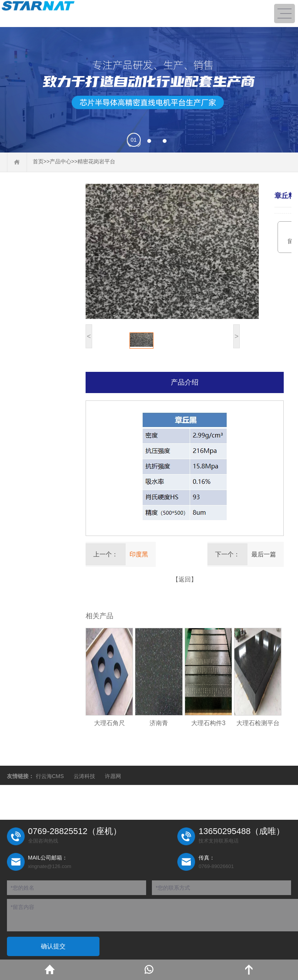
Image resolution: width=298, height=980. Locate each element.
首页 (38, 161)
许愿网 (113, 776)
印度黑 (139, 554)
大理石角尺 (109, 723)
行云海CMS (50, 776)
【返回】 (185, 579)
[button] (134, 141)
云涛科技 (84, 776)
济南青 (159, 723)
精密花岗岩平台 (96, 161)
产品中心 (61, 161)
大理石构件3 (208, 723)
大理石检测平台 (258, 723)
